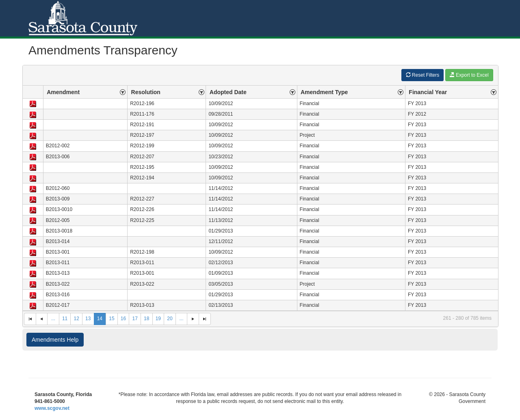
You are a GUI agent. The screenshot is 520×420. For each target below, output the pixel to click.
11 (65, 319)
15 (112, 319)
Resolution (146, 92)
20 (170, 319)
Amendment (63, 92)
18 (146, 319)
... (53, 319)
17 (135, 319)
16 (123, 319)
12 (76, 319)
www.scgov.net (52, 408)
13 (88, 319)
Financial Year (428, 92)
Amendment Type (324, 92)
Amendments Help (55, 340)
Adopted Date (228, 92)
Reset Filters (423, 75)
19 (158, 319)
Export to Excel (469, 75)
